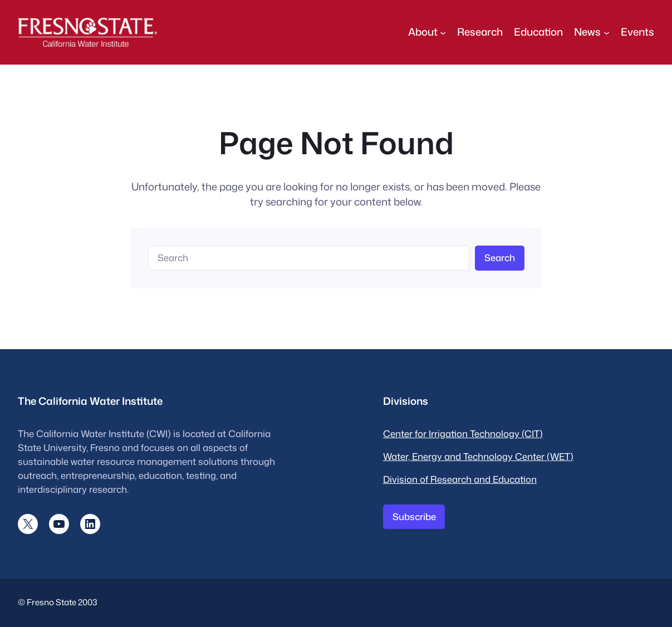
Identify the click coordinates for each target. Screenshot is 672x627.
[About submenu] (443, 32)
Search (500, 258)
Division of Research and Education (460, 479)
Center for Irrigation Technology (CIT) (463, 433)
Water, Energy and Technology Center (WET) (478, 456)
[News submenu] (607, 32)
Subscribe (414, 516)
